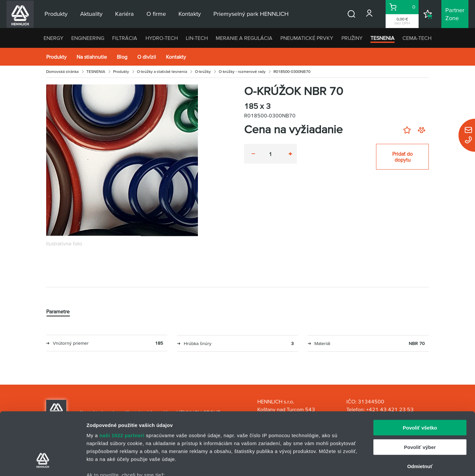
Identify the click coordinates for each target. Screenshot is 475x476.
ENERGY (53, 38)
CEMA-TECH (417, 38)
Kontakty (176, 57)
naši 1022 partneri (122, 382)
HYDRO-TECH (162, 38)
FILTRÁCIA (125, 38)
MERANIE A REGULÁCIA (244, 38)
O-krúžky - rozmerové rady (242, 71)
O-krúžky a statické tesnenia (162, 71)
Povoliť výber (420, 393)
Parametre (58, 311)
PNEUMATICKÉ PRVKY (307, 38)
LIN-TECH (197, 38)
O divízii (147, 57)
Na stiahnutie (92, 57)
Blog (122, 57)
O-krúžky (203, 71)
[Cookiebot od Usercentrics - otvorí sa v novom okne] (43, 463)
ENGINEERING (88, 38)
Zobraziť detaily (345, 463)
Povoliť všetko (420, 374)
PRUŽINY (352, 38)
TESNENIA (382, 38)
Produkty (56, 57)
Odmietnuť (420, 413)
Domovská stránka (62, 71)
